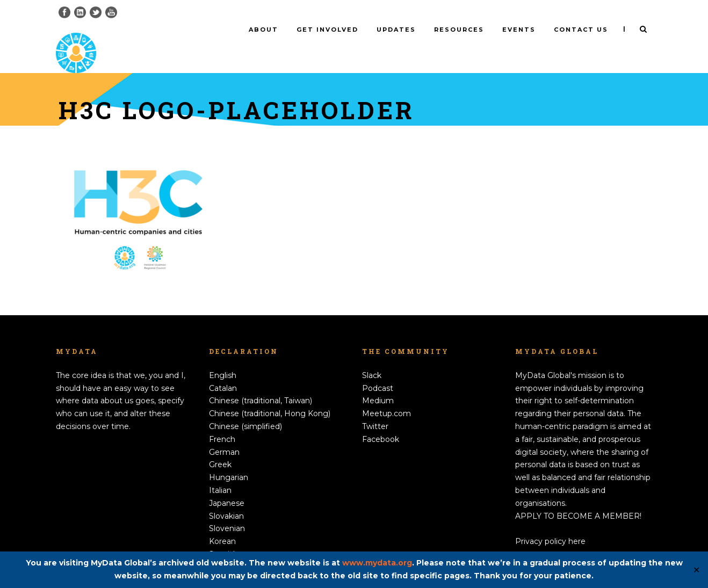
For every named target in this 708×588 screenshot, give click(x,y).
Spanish (223, 536)
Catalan (223, 370)
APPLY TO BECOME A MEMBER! (578, 498)
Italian (220, 473)
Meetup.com (386, 396)
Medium (378, 383)
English (223, 358)
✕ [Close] (696, 570)
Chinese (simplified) (245, 409)
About (263, 30)
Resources (459, 30)
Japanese (227, 485)
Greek (220, 447)
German (224, 434)
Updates (396, 30)
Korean (222, 524)
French (222, 422)
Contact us (581, 30)
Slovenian (227, 511)
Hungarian (229, 460)
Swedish (225, 549)
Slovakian (226, 498)
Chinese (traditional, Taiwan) (261, 383)
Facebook (381, 422)
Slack (372, 358)
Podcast (378, 370)
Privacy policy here (550, 524)
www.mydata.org (377, 563)
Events (519, 30)
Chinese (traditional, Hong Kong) (270, 396)
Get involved (327, 30)
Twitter (375, 409)
